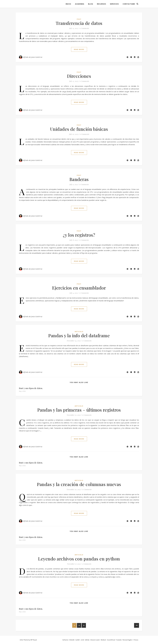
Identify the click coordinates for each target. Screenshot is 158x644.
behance (66, 640)
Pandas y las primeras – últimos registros (79, 410)
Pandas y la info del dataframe (79, 335)
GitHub (87, 640)
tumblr (78, 640)
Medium (103, 640)
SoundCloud (111, 640)
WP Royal (34, 640)
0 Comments (84, 28)
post (79, 19)
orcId (82, 640)
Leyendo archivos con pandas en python (79, 559)
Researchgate (127, 640)
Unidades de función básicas (79, 129)
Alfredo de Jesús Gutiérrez (33, 57)
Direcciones (79, 76)
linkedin (72, 640)
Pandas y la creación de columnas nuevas (79, 484)
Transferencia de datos (79, 23)
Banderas (79, 179)
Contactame (129, 4)
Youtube (119, 640)
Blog (91, 4)
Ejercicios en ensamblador (79, 288)
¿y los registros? (79, 235)
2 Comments (87, 564)
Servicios (114, 4)
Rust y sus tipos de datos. (31, 388)
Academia (80, 4)
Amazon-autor (95, 640)
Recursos (101, 4)
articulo (79, 332)
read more (79, 49)
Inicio (68, 4)
